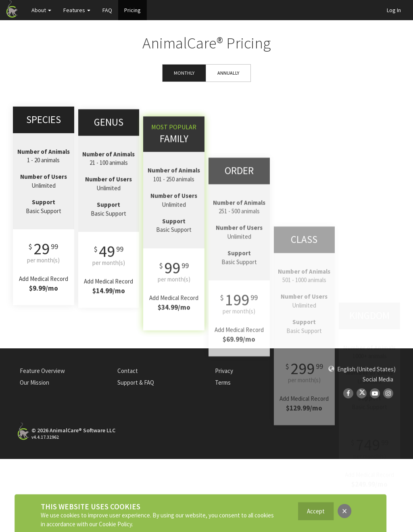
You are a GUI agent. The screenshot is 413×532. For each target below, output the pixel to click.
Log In (394, 10)
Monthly (184, 73)
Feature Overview (42, 371)
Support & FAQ (136, 382)
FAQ (107, 10)
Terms (223, 382)
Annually (228, 73)
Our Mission (34, 382)
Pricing (132, 10)
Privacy (224, 371)
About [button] (41, 10)
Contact (128, 371)
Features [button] (77, 10)
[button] (362, 369)
